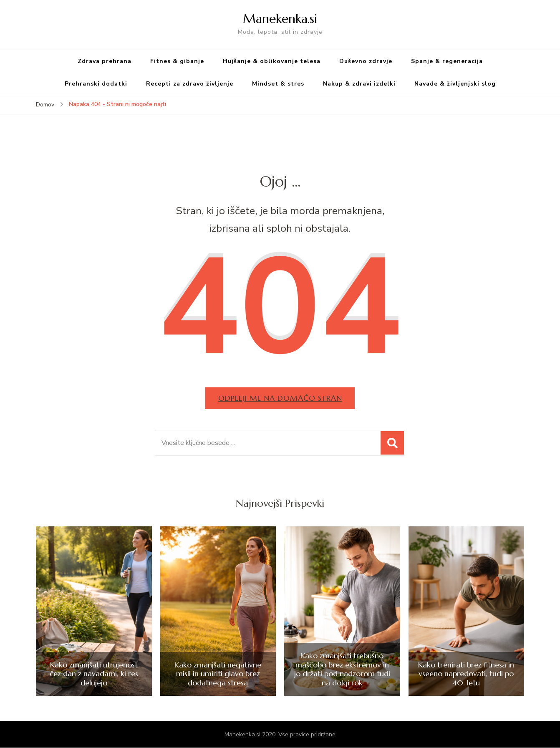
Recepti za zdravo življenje (190, 84)
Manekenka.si (280, 19)
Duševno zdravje (366, 61)
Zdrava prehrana (105, 61)
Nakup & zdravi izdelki (359, 84)
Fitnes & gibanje (177, 61)
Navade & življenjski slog (455, 84)
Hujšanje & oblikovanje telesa (272, 61)
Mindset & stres (278, 84)
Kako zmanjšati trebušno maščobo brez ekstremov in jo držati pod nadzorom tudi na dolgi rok (342, 670)
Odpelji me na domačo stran (280, 398)
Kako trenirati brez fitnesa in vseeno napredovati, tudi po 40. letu (466, 674)
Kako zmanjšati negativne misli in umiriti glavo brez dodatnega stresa (218, 674)
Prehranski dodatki (96, 84)
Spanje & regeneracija (447, 61)
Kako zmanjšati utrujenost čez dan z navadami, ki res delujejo (94, 674)
